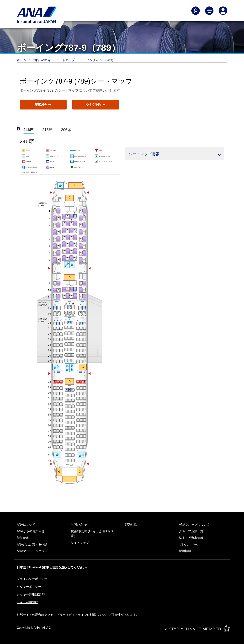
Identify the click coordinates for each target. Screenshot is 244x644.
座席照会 (43, 105)
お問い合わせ (80, 525)
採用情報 (185, 551)
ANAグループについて (194, 525)
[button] (175, 153)
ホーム (22, 60)
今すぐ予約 (95, 105)
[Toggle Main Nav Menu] (209, 11)
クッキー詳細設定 (31, 594)
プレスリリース (190, 545)
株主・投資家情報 (191, 538)
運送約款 (131, 525)
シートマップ (66, 60)
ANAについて (26, 525)
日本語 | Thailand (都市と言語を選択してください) (52, 567)
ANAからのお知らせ (31, 531)
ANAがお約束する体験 (32, 545)
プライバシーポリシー (32, 579)
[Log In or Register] (223, 11)
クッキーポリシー (29, 587)
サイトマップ (80, 543)
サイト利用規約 (27, 602)
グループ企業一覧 (191, 531)
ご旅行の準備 (42, 60)
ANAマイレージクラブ (32, 551)
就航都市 (23, 538)
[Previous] (23, 129)
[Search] (196, 11)
